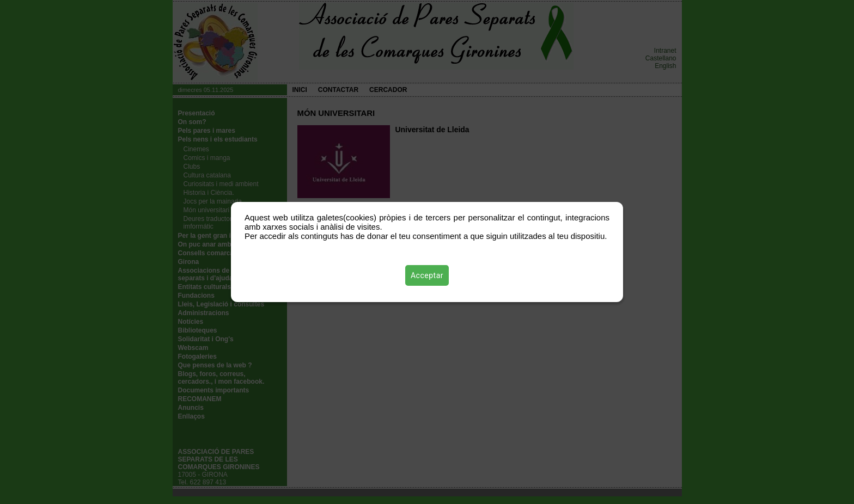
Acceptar (427, 275)
